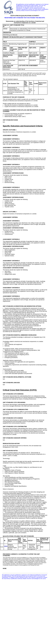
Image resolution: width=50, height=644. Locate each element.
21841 (6, 546)
